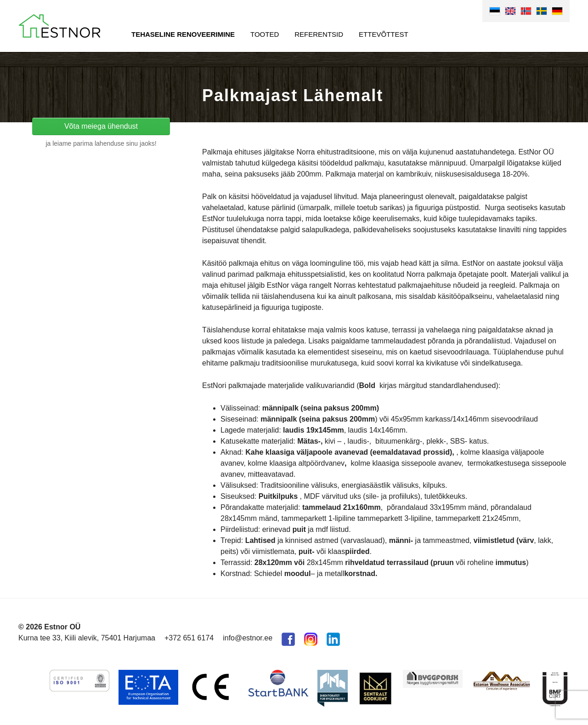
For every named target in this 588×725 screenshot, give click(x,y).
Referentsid (319, 34)
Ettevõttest (384, 34)
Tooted (265, 34)
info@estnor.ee (248, 638)
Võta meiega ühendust (101, 126)
